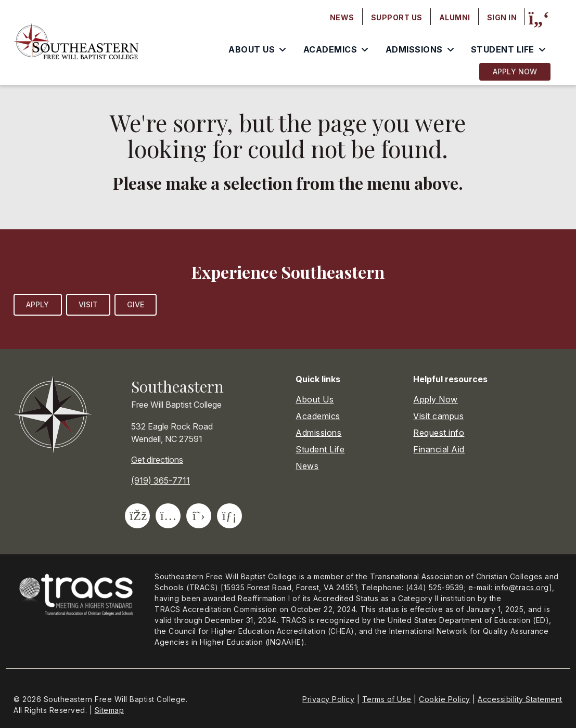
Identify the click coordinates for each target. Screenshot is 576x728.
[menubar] (424, 18)
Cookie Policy (445, 699)
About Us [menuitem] (252, 49)
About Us (315, 399)
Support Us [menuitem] (397, 17)
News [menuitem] (342, 17)
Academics (318, 416)
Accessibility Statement (520, 699)
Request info (439, 433)
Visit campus (438, 416)
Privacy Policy (328, 699)
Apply (38, 304)
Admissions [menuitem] (414, 49)
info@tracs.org (522, 587)
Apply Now (515, 71)
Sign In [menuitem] (502, 17)
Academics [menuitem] (330, 49)
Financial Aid (439, 449)
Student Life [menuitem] (503, 49)
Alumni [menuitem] (455, 17)
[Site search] (539, 18)
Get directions (157, 460)
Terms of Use (387, 699)
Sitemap (110, 710)
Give (136, 304)
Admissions (318, 433)
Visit (88, 304)
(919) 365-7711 (161, 480)
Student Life (320, 449)
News (307, 466)
